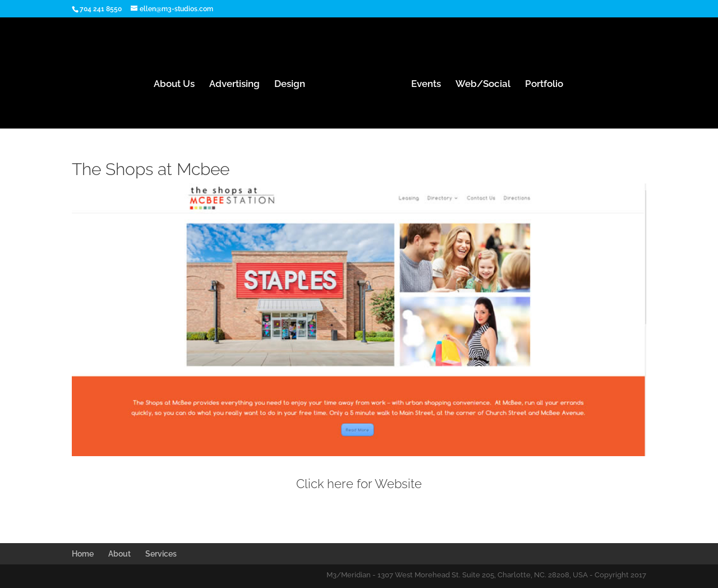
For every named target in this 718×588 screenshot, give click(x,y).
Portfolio (544, 84)
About (119, 554)
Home (83, 554)
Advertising (234, 84)
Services (161, 554)
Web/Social (483, 84)
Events (426, 84)
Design (290, 84)
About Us (174, 84)
